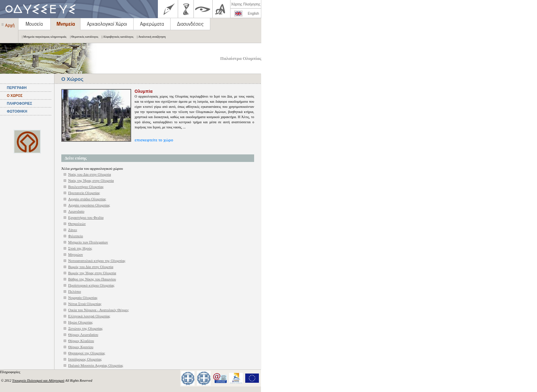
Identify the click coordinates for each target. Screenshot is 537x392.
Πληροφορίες (11, 372)
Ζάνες (73, 230)
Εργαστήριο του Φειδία (86, 217)
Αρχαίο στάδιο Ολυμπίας (87, 199)
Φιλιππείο (76, 236)
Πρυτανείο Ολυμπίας (84, 193)
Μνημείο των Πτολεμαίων (88, 242)
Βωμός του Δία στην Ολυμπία (91, 267)
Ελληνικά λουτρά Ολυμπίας (89, 316)
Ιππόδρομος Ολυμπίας (85, 359)
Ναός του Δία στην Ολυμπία (90, 174)
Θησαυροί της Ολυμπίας (87, 353)
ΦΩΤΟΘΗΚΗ (17, 111)
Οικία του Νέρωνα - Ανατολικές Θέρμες (98, 310)
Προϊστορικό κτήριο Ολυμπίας (91, 285)
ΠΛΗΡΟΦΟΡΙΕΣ (20, 104)
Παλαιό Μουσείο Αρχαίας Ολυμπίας (96, 365)
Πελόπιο (74, 291)
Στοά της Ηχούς (80, 248)
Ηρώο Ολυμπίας (80, 322)
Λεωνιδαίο (76, 211)
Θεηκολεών (77, 224)
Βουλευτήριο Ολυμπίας (86, 187)
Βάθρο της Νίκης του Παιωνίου (92, 279)
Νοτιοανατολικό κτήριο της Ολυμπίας (97, 261)
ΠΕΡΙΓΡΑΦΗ (17, 88)
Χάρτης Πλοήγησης (246, 4)
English (254, 14)
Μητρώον (76, 254)
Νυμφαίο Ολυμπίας (83, 298)
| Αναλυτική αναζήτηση (150, 37)
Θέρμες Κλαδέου (81, 341)
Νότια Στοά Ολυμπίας (85, 304)
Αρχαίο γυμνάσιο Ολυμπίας (89, 205)
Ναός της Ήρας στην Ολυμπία (91, 180)
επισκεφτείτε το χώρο (154, 140)
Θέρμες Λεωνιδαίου (83, 334)
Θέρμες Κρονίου (81, 347)
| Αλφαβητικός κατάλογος (116, 37)
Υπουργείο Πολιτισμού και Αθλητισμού (38, 381)
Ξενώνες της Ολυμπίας (85, 328)
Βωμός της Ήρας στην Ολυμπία (92, 273)
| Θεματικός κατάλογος (82, 37)
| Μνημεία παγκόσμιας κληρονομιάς (42, 37)
